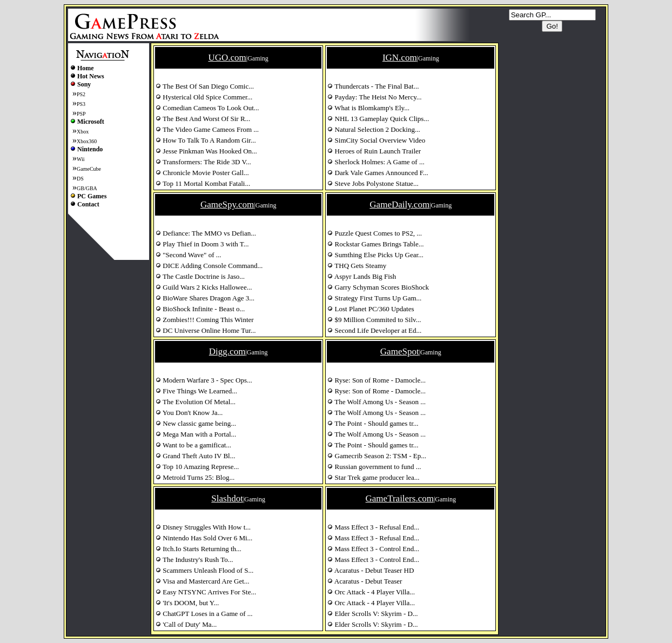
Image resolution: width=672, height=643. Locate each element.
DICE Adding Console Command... (209, 266)
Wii (81, 159)
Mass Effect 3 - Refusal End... (373, 527)
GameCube (89, 169)
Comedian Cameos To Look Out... (207, 108)
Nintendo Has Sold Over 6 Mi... (204, 538)
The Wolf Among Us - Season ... (377, 402)
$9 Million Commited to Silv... (374, 320)
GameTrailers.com (400, 498)
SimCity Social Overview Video (376, 140)
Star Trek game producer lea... (373, 477)
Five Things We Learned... (196, 391)
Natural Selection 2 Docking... (374, 129)
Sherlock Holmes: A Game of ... (376, 162)
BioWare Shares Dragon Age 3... (205, 298)
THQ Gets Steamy (357, 266)
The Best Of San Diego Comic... (205, 86)
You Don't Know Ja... (189, 413)
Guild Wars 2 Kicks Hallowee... (204, 287)
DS (80, 179)
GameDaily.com (399, 205)
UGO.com (227, 58)
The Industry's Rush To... (194, 560)
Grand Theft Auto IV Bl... (195, 456)
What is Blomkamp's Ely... (368, 108)
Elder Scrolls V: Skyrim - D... (372, 614)
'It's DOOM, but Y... (187, 603)
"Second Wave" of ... (189, 255)
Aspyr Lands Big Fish (362, 276)
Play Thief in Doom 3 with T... (202, 244)
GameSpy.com (227, 205)
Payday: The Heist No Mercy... (374, 97)
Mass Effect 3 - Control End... (373, 549)
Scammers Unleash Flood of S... (204, 570)
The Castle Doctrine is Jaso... (200, 276)
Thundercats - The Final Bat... (373, 86)
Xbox (83, 132)
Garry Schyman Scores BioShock (378, 287)
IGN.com (400, 58)
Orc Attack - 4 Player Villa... (371, 592)
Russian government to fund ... (374, 467)
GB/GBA (87, 188)
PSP (81, 114)
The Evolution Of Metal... (196, 402)
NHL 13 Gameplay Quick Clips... (378, 119)
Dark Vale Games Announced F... (378, 173)
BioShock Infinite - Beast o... (200, 309)
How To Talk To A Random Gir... (206, 140)
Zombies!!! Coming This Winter (205, 320)
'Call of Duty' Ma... (186, 624)
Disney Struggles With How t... (203, 527)
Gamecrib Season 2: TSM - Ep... (377, 456)
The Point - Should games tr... (373, 423)
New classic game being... (196, 423)
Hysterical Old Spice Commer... (204, 97)
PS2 (81, 94)
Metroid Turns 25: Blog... (195, 477)
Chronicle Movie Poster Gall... (202, 173)
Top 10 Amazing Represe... (197, 467)
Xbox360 (87, 141)
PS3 (81, 104)
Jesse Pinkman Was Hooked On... (206, 151)
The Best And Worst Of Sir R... (203, 119)
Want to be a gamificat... (193, 445)
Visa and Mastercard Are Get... (203, 581)
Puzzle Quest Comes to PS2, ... (375, 233)
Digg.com (227, 351)
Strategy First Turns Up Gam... (374, 298)
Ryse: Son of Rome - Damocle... (377, 380)
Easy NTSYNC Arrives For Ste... (206, 592)
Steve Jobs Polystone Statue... (373, 183)
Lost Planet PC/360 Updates (371, 309)
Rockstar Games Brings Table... (375, 244)
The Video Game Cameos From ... (207, 129)
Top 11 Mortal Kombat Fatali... (203, 183)
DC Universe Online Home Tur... (206, 330)
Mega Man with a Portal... (196, 434)
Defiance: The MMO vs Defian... (206, 233)
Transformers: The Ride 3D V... (203, 162)
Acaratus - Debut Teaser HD (371, 570)
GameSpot (400, 351)
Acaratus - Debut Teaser (365, 581)
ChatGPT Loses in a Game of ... (204, 614)
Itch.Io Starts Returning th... (199, 549)
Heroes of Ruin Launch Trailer (374, 151)
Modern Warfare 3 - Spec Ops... (204, 380)
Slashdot (227, 498)
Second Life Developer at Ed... (374, 330)
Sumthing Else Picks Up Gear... (375, 255)
